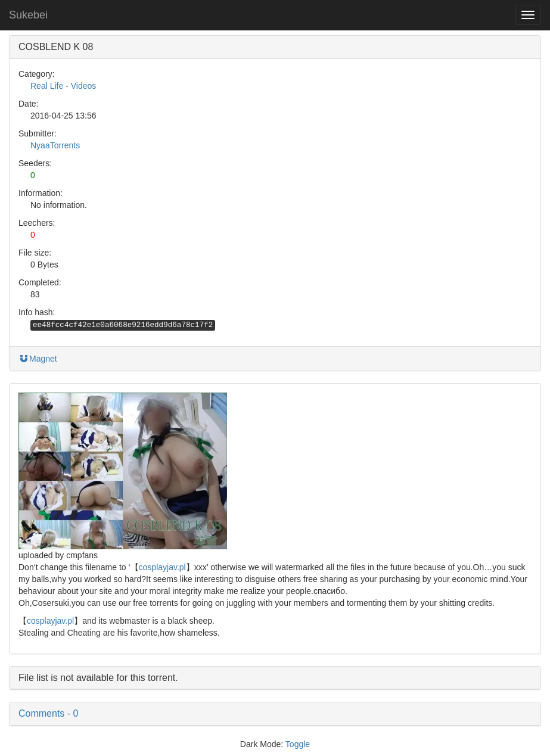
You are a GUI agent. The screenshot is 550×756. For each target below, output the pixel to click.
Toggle (298, 744)
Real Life (47, 86)
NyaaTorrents (55, 145)
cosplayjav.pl (162, 567)
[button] (275, 714)
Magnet (38, 359)
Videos (84, 86)
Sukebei (28, 15)
